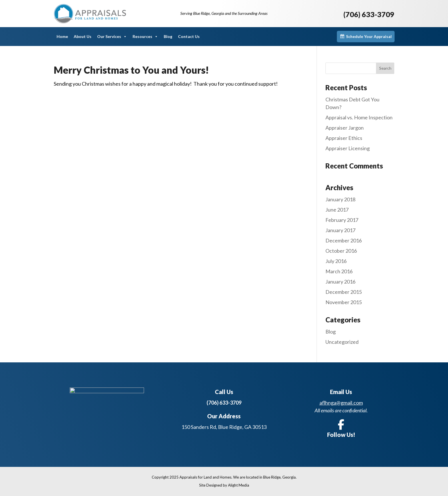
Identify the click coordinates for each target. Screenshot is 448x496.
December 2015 (344, 292)
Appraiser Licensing (348, 148)
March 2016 (339, 271)
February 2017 (342, 220)
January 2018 (340, 199)
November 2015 (344, 302)
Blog (168, 36)
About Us (83, 36)
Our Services (112, 37)
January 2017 (340, 230)
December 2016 (344, 240)
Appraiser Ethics (344, 138)
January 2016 (340, 282)
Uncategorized (342, 342)
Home (62, 36)
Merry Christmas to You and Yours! (131, 70)
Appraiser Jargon (345, 128)
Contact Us (189, 36)
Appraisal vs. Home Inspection (359, 117)
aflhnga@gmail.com (341, 403)
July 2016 (336, 261)
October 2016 (341, 251)
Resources (145, 37)
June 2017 (337, 210)
